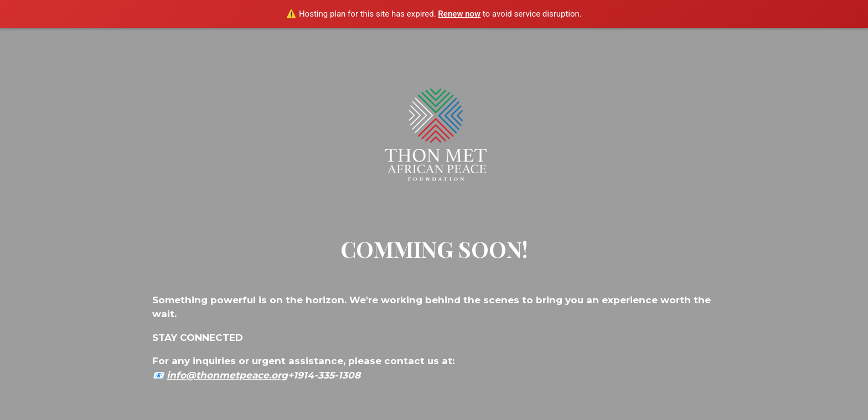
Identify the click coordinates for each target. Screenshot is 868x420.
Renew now (459, 14)
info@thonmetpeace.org (227, 375)
